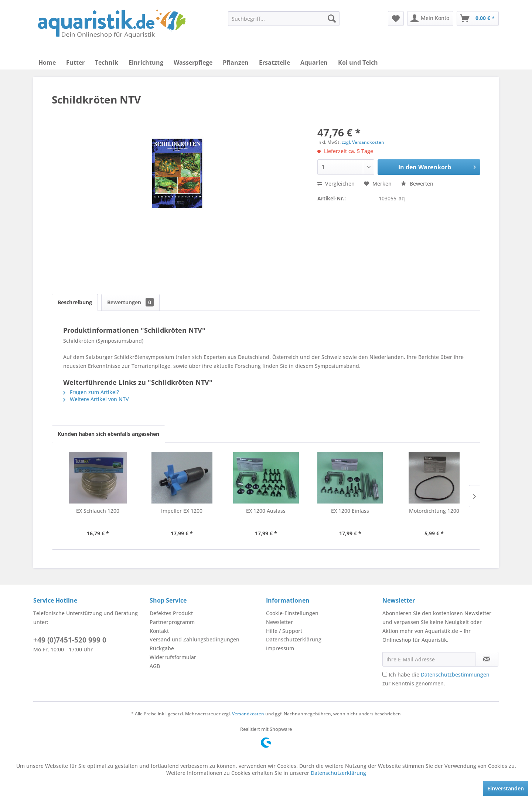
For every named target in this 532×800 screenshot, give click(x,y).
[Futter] (75, 62)
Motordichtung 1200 (434, 511)
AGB (155, 666)
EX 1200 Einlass (350, 511)
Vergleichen (336, 184)
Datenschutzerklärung (294, 639)
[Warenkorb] (478, 18)
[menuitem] (284, 18)
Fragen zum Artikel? (91, 392)
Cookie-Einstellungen (292, 613)
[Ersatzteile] (274, 62)
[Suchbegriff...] (284, 18)
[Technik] (107, 62)
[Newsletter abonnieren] (487, 659)
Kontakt (159, 631)
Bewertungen (130, 302)
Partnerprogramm (172, 622)
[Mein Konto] (430, 18)
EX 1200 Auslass (266, 511)
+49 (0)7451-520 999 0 (70, 640)
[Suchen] (332, 18)
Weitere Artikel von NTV (96, 399)
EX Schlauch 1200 (98, 511)
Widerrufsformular (173, 657)
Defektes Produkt (171, 613)
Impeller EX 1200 (182, 511)
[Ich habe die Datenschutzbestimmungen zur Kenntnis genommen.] (385, 674)
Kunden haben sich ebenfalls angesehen (108, 434)
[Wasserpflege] (193, 62)
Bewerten (417, 184)
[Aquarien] (314, 62)
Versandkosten (248, 714)
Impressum (280, 648)
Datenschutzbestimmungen (455, 674)
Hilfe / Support (284, 631)
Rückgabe (162, 648)
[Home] (47, 62)
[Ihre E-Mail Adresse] (429, 659)
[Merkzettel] (396, 18)
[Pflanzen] (236, 62)
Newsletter (279, 622)
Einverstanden (506, 788)
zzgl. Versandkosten (363, 142)
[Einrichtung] (146, 62)
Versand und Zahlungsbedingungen (195, 639)
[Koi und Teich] (358, 62)
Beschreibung (75, 302)
